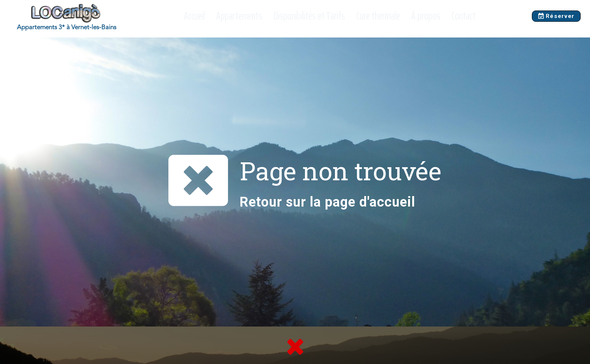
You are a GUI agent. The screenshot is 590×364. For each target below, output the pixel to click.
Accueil (194, 16)
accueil (392, 202)
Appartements (239, 16)
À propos (426, 16)
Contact (464, 16)
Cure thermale (378, 16)
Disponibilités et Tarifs (309, 16)
